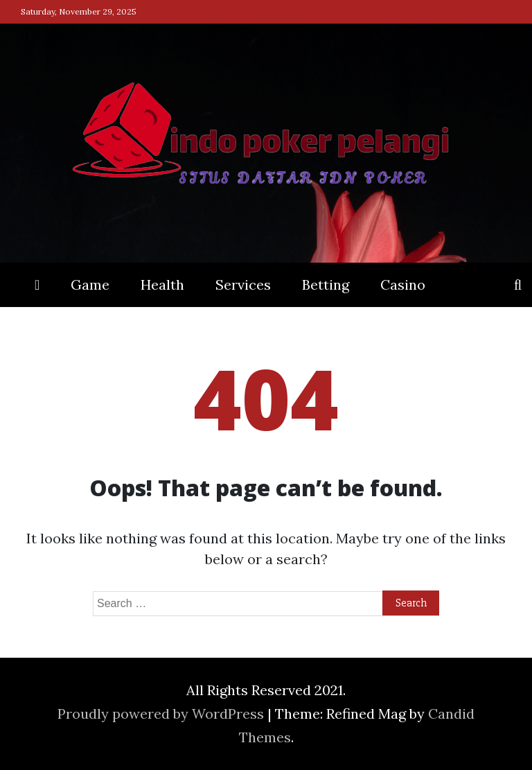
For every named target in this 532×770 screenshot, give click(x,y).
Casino (403, 285)
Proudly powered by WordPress (162, 714)
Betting (326, 285)
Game (90, 285)
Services (243, 285)
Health (162, 285)
